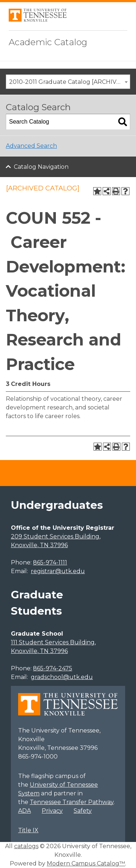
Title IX (28, 830)
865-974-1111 (50, 562)
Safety (83, 811)
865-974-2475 (53, 668)
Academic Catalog (48, 42)
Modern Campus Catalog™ (86, 863)
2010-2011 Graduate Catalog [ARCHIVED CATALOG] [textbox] (69, 82)
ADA (24, 811)
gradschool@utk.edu (62, 677)
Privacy (52, 811)
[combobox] (68, 82)
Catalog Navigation (41, 167)
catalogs (26, 846)
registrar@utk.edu (58, 571)
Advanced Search (31, 146)
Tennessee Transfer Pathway (72, 802)
